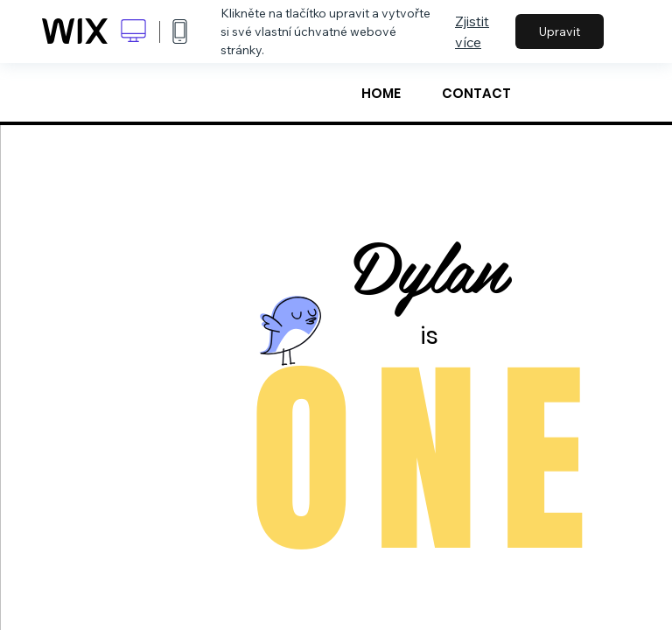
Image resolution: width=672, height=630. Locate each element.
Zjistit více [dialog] (472, 31)
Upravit (560, 31)
